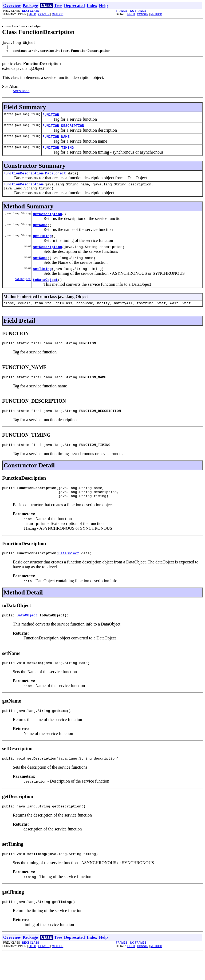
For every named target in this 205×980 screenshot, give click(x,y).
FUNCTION (51, 119)
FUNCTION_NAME (56, 142)
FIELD (32, 14)
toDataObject (45, 294)
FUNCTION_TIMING (58, 154)
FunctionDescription (23, 180)
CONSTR (44, 14)
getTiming (42, 247)
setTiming (42, 282)
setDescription (47, 259)
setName (40, 270)
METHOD (58, 14)
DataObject (56, 180)
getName (40, 235)
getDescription (47, 223)
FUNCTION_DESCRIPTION (63, 130)
